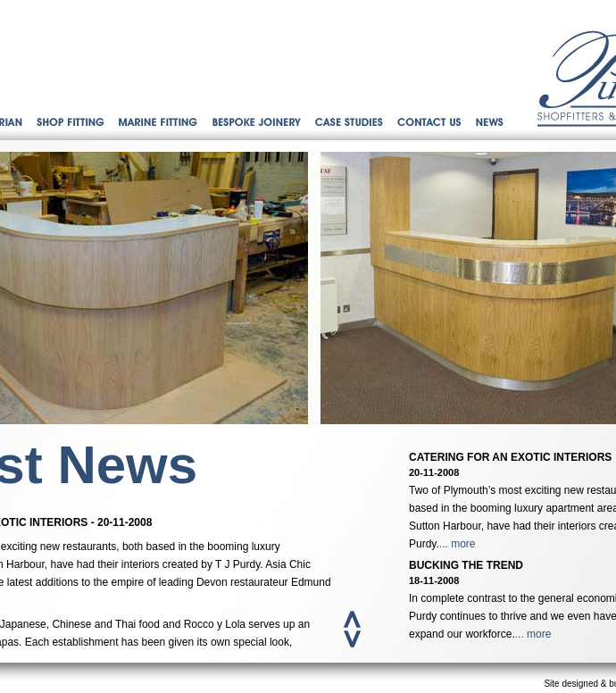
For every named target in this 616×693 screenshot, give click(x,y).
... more (458, 544)
